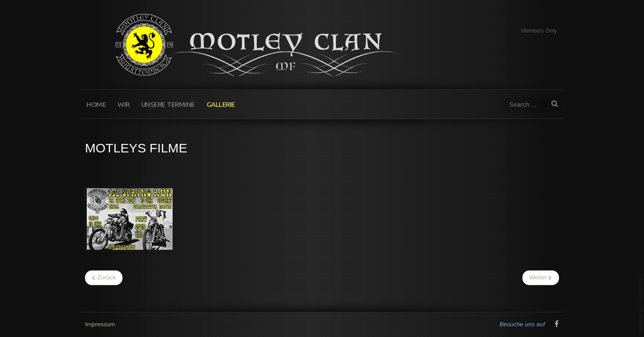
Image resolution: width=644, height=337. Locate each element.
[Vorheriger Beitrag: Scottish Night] (104, 278)
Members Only (539, 31)
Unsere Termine (168, 104)
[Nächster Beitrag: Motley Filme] (541, 278)
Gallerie (221, 104)
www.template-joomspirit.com (640, 303)
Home (96, 104)
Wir (124, 104)
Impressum (100, 324)
